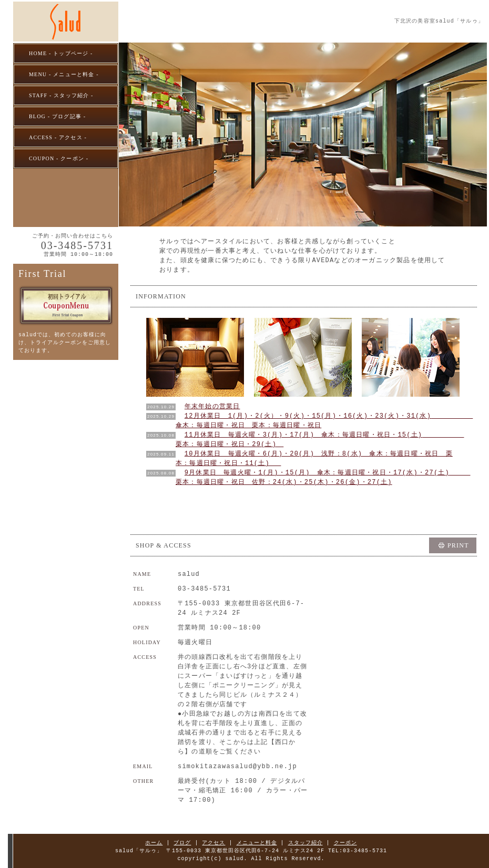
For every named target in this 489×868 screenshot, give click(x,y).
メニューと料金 (257, 843)
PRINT (458, 545)
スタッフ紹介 (305, 843)
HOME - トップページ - (61, 53)
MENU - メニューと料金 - (64, 74)
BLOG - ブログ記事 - (57, 116)
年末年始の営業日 (212, 406)
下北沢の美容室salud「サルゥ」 (439, 21)
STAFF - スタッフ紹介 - (61, 95)
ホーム (154, 843)
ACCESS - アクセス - (58, 137)
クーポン (345, 843)
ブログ (183, 843)
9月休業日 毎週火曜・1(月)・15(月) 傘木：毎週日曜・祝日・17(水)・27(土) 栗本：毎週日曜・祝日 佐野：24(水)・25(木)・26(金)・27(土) (323, 477)
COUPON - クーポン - (59, 158)
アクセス (214, 843)
